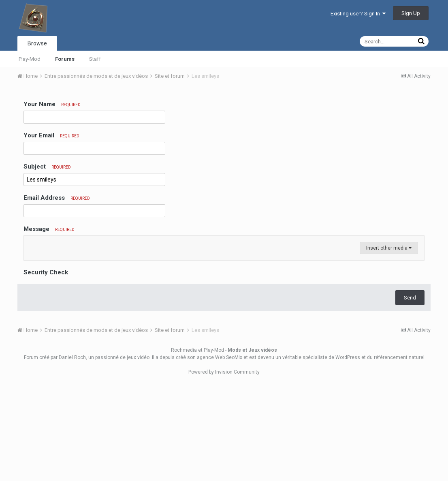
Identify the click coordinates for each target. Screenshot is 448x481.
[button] (31, 244)
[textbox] (224, 293)
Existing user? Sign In (358, 14)
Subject (47, 167)
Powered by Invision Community (224, 469)
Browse (37, 43)
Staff (95, 59)
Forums (65, 59)
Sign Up (411, 13)
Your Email (51, 135)
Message (49, 229)
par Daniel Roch (68, 455)
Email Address (57, 198)
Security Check (46, 370)
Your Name (52, 104)
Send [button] (410, 395)
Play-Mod (30, 59)
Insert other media (389, 345)
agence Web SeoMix (220, 455)
